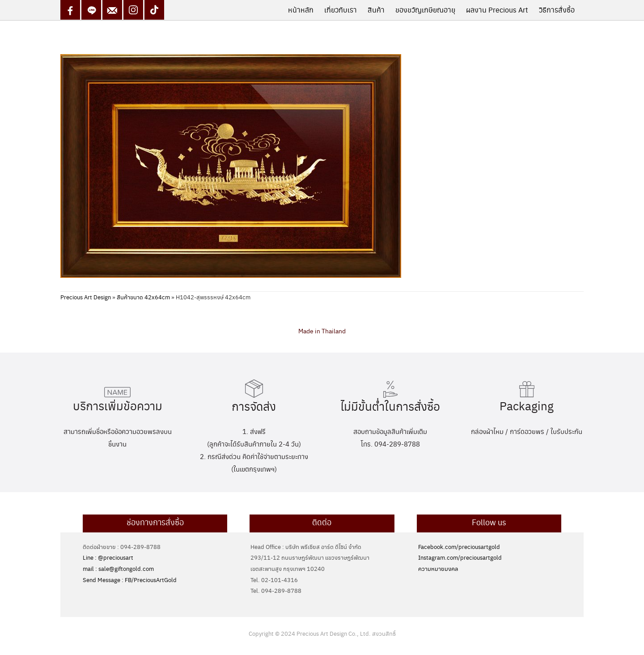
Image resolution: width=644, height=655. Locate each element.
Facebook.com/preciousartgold (459, 547)
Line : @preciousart (108, 557)
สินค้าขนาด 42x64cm (143, 297)
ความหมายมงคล (438, 568)
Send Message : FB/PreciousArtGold (130, 580)
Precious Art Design (86, 297)
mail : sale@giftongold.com (118, 568)
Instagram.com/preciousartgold (460, 557)
